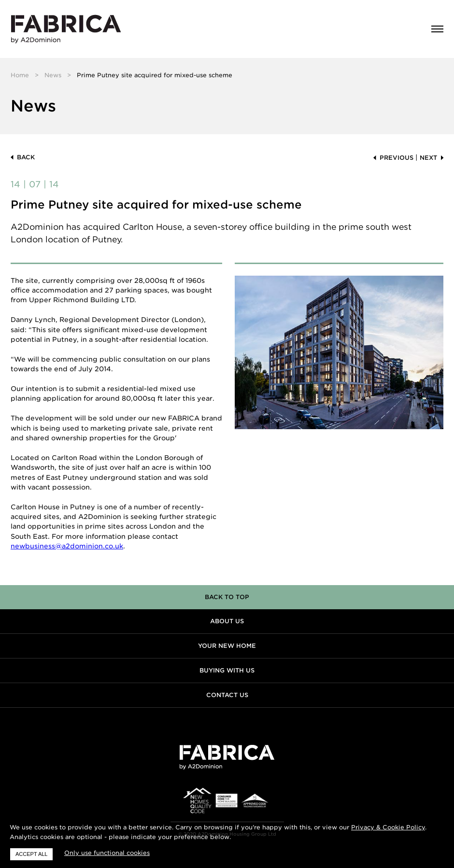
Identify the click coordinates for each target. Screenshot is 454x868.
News (53, 75)
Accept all (31, 854)
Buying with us (227, 670)
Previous (397, 158)
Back (26, 157)
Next (428, 158)
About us (227, 621)
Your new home (227, 646)
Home (20, 75)
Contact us (227, 695)
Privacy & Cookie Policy (388, 827)
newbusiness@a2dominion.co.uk (67, 546)
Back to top (227, 597)
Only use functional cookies (107, 853)
